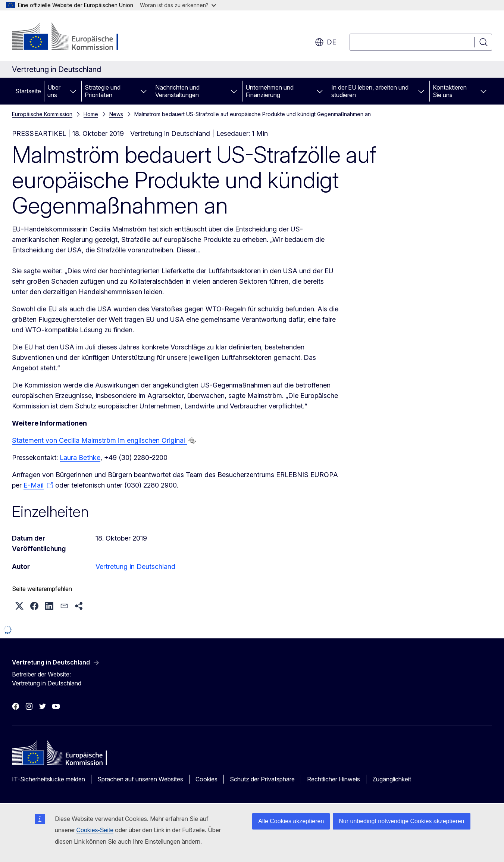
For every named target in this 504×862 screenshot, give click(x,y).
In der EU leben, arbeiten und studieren (370, 91)
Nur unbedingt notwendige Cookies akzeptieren (401, 821)
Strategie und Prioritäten (103, 91)
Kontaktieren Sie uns (450, 91)
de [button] (325, 42)
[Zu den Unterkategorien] (73, 91)
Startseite (28, 91)
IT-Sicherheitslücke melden (48, 779)
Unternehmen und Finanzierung (270, 91)
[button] (19, 606)
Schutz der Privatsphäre (262, 779)
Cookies (206, 779)
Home (91, 114)
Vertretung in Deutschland (135, 567)
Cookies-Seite (95, 830)
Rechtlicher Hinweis (334, 779)
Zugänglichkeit (392, 779)
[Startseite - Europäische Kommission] (72, 37)
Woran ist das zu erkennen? (178, 5)
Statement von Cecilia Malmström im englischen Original (99, 440)
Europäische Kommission (42, 114)
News (116, 114)
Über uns (54, 91)
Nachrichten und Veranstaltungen (177, 91)
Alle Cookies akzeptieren (291, 821)
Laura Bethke (80, 458)
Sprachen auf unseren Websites (140, 779)
